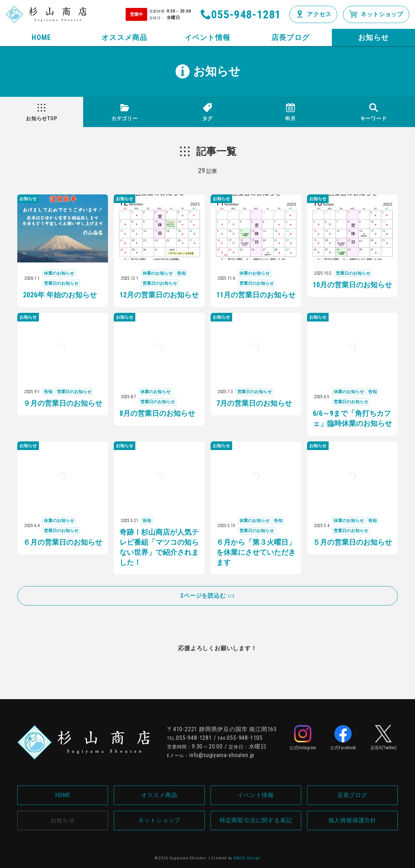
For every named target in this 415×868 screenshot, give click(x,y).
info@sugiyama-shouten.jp (222, 755)
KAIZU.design (247, 858)
